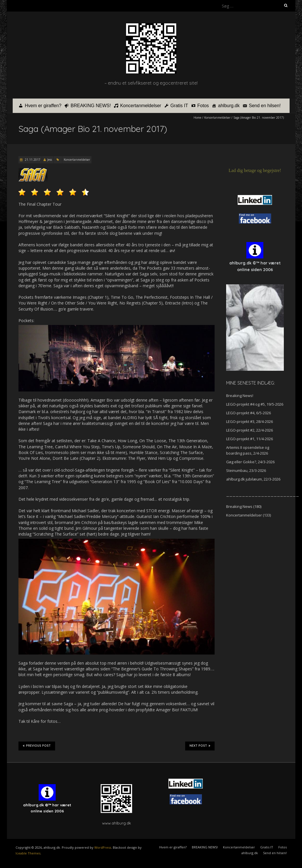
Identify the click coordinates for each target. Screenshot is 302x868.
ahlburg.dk (229, 106)
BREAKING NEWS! (91, 106)
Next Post (200, 746)
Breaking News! (240, 396)
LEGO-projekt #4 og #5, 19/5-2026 (255, 404)
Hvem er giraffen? (43, 106)
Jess (50, 160)
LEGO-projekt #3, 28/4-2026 (250, 421)
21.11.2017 (32, 160)
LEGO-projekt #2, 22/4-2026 (250, 430)
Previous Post (37, 746)
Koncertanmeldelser (140, 106)
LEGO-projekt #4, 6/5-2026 (248, 413)
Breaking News (239, 506)
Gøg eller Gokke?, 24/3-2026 (250, 462)
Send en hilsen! (265, 106)
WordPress (103, 847)
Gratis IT (179, 106)
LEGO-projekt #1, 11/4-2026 (250, 439)
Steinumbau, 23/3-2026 (246, 470)
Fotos (203, 106)
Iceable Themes (28, 853)
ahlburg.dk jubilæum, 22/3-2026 (253, 479)
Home (197, 118)
